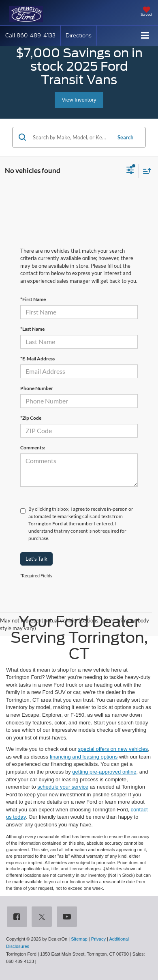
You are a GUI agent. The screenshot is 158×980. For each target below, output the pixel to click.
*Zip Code (31, 418)
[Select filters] (130, 171)
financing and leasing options (84, 757)
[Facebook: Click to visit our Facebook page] (19, 917)
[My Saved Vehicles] (146, 12)
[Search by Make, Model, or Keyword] (71, 137)
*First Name (33, 299)
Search (125, 137)
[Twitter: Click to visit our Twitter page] (43, 917)
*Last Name (32, 329)
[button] (30, 36)
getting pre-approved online (104, 772)
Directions (79, 36)
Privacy (98, 939)
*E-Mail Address (37, 359)
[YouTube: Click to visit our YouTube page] (68, 917)
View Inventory (79, 100)
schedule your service (63, 787)
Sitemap (79, 939)
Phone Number (37, 388)
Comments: (33, 448)
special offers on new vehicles (113, 749)
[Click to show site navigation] (145, 36)
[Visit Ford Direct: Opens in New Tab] (40, 961)
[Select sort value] (145, 171)
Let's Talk (36, 559)
